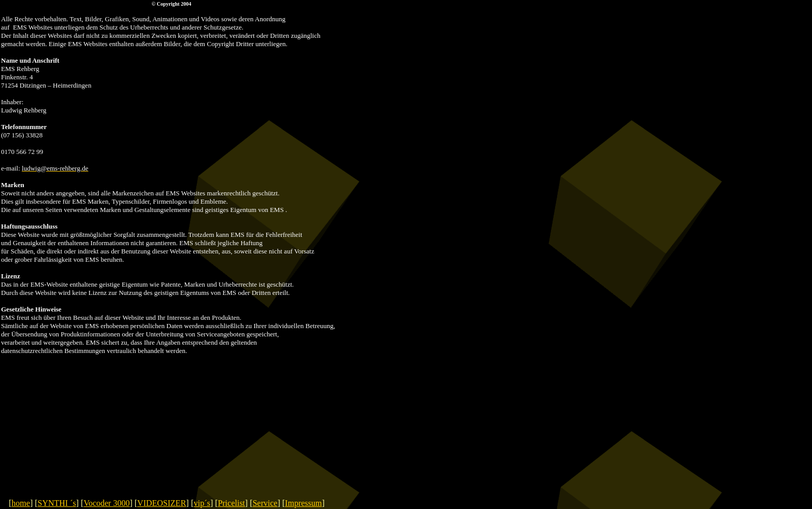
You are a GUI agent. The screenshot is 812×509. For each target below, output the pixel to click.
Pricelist (231, 503)
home (21, 503)
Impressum (303, 503)
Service (265, 503)
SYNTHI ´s (57, 503)
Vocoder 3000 (106, 503)
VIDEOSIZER (162, 503)
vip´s (202, 503)
